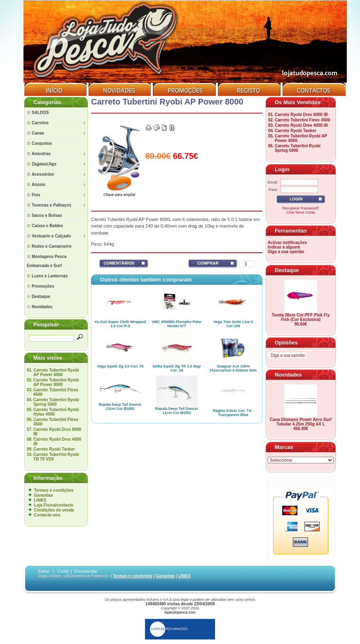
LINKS (40, 500)
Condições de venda (54, 510)
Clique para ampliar (119, 193)
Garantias (43, 495)
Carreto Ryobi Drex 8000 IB (301, 115)
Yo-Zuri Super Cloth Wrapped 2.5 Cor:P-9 (120, 324)
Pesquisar (46, 324)
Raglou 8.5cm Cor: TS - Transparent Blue (233, 413)
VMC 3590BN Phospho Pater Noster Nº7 (177, 324)
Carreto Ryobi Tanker (54, 449)
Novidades (288, 375)
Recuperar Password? (300, 208)
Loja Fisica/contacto (54, 505)
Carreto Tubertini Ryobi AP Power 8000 (56, 382)
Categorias (47, 102)
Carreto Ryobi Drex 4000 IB (301, 125)
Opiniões (286, 343)
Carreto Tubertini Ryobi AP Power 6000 (56, 372)
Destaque (287, 270)
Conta (63, 571)
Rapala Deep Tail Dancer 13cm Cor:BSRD (120, 407)
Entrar (44, 571)
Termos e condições (54, 490)
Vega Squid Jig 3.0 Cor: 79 (120, 366)
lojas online (50, 576)
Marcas (284, 447)
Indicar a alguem (284, 247)
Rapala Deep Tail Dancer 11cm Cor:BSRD (177, 411)
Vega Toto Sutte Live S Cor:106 (233, 324)
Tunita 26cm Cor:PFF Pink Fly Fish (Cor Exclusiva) (301, 317)
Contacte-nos (47, 515)
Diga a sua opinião (286, 252)
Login (282, 169)
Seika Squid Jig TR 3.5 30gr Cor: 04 (177, 368)
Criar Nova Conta (301, 212)
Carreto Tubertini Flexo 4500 (302, 120)
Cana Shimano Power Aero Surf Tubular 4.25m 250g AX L (301, 422)
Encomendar (86, 571)
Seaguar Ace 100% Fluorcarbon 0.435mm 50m (233, 368)
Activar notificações (287, 243)
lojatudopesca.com (180, 612)
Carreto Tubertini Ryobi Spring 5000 (56, 402)
